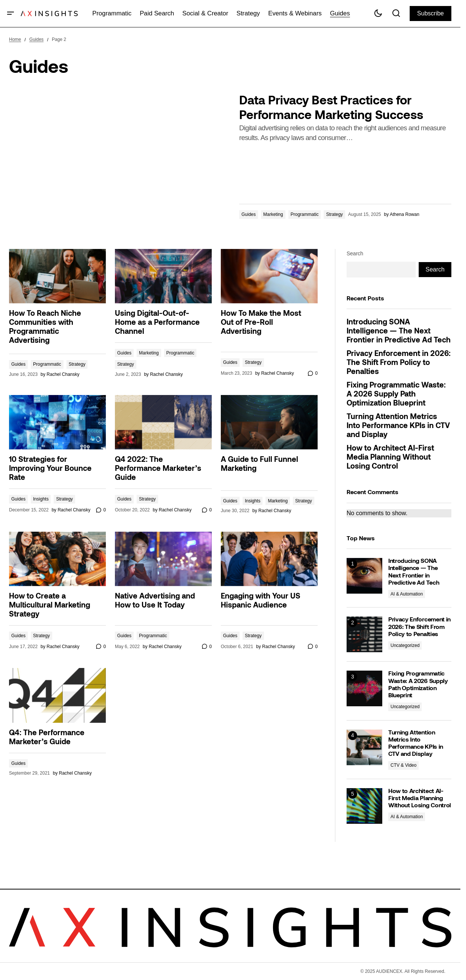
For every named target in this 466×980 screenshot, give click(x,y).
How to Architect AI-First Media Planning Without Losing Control (390, 458)
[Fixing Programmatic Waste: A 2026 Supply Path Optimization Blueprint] (364, 688)
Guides (36, 39)
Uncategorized (405, 645)
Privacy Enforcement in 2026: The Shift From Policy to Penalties (399, 363)
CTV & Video (403, 765)
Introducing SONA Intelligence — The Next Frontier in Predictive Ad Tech (399, 332)
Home (15, 39)
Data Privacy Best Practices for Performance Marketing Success (331, 109)
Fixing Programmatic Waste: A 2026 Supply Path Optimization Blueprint (396, 395)
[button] (11, 14)
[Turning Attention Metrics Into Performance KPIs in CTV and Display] (364, 747)
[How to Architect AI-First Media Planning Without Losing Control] (364, 806)
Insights (41, 499)
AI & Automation (407, 594)
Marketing (273, 214)
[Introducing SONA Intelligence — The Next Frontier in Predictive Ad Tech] (364, 576)
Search (355, 253)
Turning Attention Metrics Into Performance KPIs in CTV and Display (398, 426)
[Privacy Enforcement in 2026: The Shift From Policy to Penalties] (364, 634)
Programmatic (305, 214)
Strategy (334, 214)
